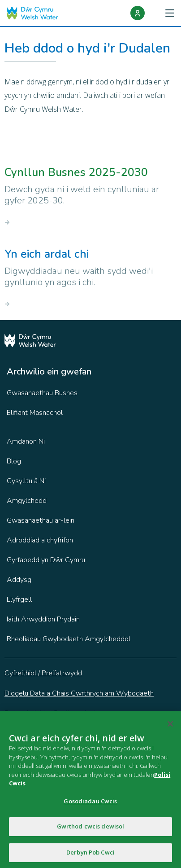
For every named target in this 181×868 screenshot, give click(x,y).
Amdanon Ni (26, 441)
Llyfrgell (19, 599)
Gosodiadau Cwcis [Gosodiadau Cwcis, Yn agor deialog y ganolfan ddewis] (90, 803)
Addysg (19, 580)
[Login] (138, 13)
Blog (14, 461)
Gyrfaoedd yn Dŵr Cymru (46, 560)
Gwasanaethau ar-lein (41, 520)
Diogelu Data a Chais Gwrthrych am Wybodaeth (79, 693)
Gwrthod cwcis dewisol (91, 828)
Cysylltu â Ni (26, 481)
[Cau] (170, 726)
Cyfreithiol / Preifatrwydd (43, 673)
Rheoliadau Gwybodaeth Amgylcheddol (69, 639)
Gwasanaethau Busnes (42, 393)
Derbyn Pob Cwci (90, 855)
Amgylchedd (27, 501)
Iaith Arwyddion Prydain (43, 619)
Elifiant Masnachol (35, 413)
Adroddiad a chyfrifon (40, 540)
